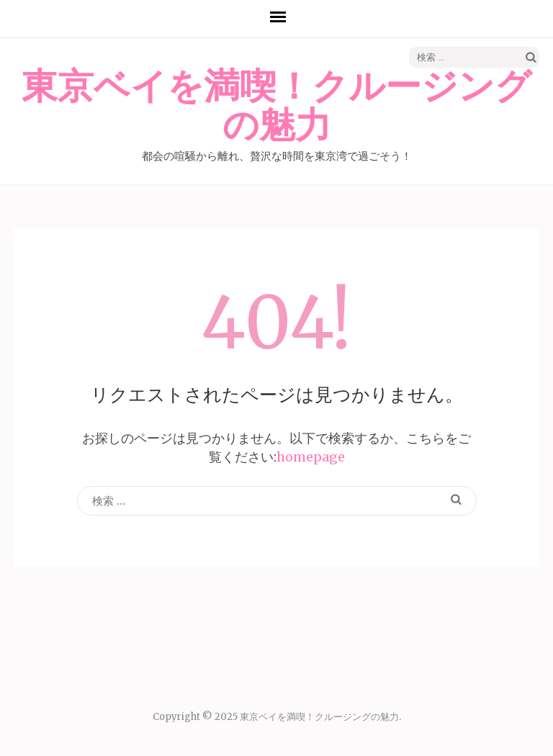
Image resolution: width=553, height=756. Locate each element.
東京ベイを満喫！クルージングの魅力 (276, 107)
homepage (311, 457)
